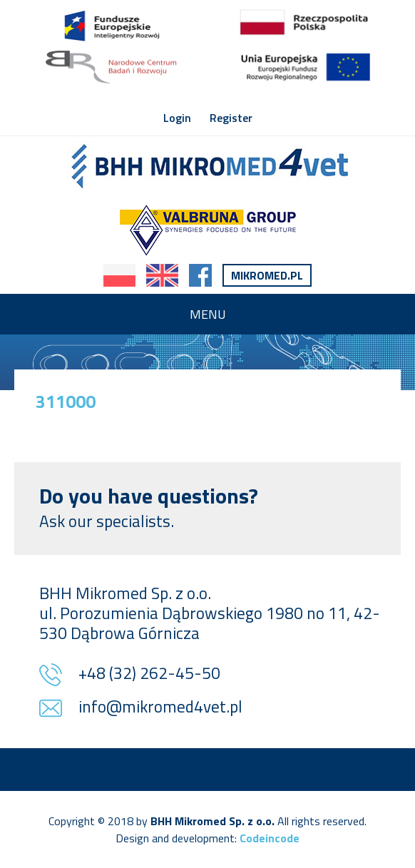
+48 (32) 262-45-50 (149, 674)
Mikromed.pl (267, 275)
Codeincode (270, 838)
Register (231, 118)
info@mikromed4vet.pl (160, 708)
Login (177, 118)
